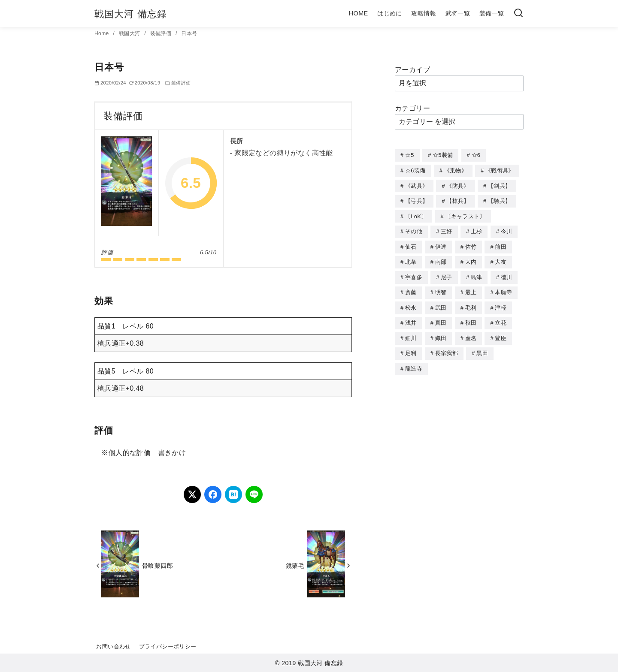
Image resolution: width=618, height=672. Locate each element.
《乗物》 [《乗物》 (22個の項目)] (456, 170)
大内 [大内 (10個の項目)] (471, 259)
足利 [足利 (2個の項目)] (411, 348)
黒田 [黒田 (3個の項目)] (482, 348)
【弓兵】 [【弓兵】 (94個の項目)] (417, 200)
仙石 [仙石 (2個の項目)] (411, 244)
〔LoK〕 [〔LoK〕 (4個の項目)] (416, 215)
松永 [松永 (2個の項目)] (411, 303)
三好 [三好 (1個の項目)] (447, 229)
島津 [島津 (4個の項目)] (477, 274)
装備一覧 (492, 13)
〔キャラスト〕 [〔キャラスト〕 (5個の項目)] (465, 215)
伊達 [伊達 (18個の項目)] (441, 244)
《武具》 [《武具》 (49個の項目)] (417, 185)
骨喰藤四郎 (158, 566)
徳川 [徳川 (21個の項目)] (507, 274)
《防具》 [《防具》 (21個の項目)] (458, 185)
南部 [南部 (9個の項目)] (441, 259)
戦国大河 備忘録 (131, 14)
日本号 (189, 33)
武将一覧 (458, 13)
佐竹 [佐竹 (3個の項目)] (471, 244)
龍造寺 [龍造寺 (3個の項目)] (414, 363)
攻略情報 (424, 13)
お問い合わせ (113, 646)
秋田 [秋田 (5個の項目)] (471, 318)
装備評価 (162, 33)
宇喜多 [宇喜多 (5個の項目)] (414, 274)
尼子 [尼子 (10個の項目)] (447, 274)
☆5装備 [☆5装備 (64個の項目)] (443, 155)
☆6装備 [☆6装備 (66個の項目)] (415, 170)
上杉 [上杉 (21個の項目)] (477, 229)
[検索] (518, 14)
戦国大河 (130, 33)
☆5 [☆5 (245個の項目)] (410, 155)
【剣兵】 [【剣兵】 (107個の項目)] (499, 185)
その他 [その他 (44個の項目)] (414, 229)
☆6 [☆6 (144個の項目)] (476, 155)
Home (102, 33)
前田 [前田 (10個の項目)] (501, 244)
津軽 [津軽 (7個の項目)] (501, 303)
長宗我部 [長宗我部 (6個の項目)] (447, 348)
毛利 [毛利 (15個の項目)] (471, 303)
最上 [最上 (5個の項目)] (471, 288)
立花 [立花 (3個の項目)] (501, 318)
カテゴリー (412, 108)
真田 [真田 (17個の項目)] (441, 318)
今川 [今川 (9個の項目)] (507, 229)
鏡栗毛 (295, 566)
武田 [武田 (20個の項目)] (441, 303)
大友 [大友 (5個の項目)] (501, 259)
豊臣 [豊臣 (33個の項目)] (501, 333)
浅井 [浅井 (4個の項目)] (411, 318)
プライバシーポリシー (168, 646)
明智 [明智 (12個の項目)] (441, 288)
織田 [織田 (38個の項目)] (441, 333)
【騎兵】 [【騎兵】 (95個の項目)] (499, 200)
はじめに (390, 13)
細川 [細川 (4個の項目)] (411, 333)
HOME (359, 13)
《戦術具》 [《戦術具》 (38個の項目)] (500, 170)
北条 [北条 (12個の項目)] (411, 259)
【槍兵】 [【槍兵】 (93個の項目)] (458, 200)
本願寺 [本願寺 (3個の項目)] (503, 288)
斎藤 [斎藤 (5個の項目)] (411, 288)
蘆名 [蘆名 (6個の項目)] (471, 333)
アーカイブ (412, 70)
